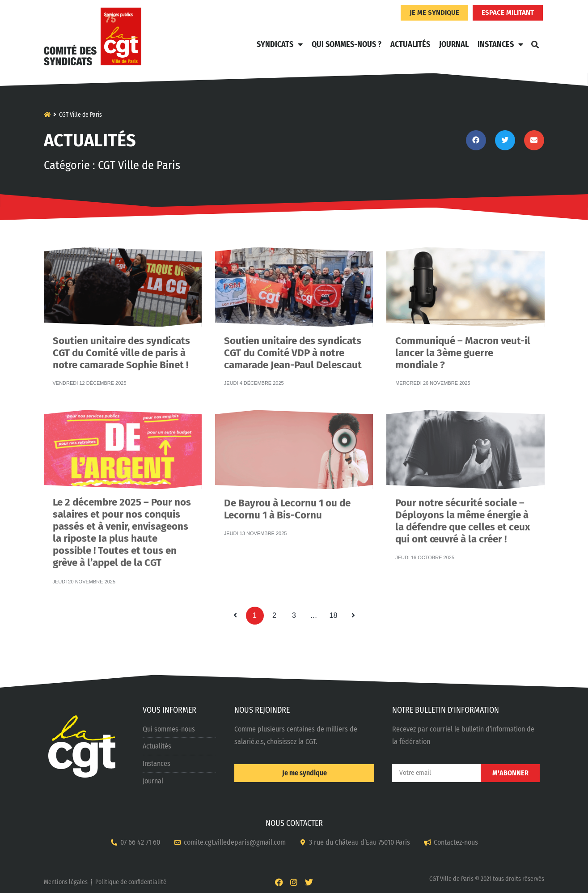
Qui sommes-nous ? (347, 44)
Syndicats (280, 44)
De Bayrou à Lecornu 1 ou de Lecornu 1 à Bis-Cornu (287, 501)
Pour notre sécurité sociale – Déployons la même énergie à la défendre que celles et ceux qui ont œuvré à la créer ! (463, 503)
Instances (500, 44)
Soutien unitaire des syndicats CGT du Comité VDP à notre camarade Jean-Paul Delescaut (293, 339)
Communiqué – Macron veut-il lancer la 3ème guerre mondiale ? (463, 339)
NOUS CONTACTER (294, 823)
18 (336, 613)
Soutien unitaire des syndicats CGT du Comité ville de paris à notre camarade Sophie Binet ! (121, 339)
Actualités (410, 44)
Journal (454, 44)
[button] (535, 44)
